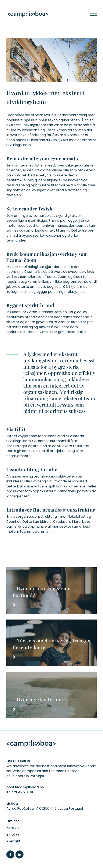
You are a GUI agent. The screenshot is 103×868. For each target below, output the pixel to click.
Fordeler (14, 828)
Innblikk (13, 835)
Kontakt (13, 841)
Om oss (13, 821)
